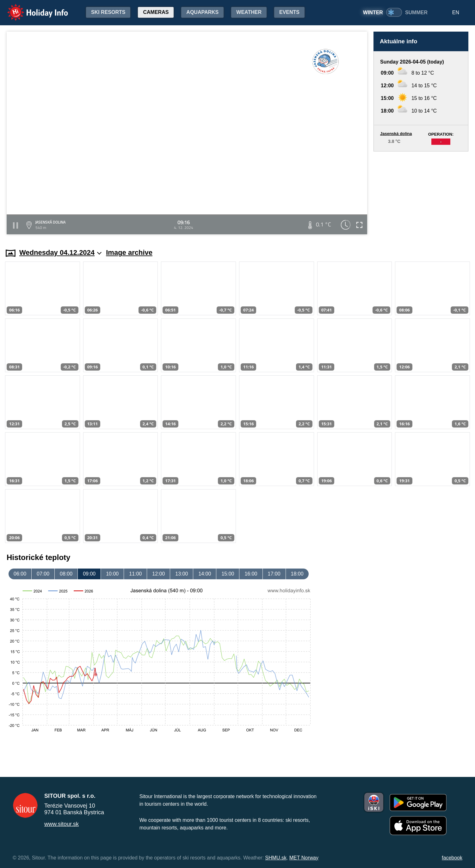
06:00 (20, 574)
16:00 (251, 574)
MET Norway (304, 858)
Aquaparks (202, 12)
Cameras (156, 12)
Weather (249, 12)
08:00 (66, 574)
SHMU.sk (276, 858)
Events (289, 12)
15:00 (228, 574)
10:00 (112, 574)
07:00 (43, 574)
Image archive (129, 252)
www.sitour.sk (62, 824)
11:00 (135, 574)
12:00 (158, 574)
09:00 (89, 574)
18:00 (297, 574)
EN (456, 12)
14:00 (205, 574)
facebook (452, 858)
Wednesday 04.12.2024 (60, 252)
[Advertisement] (421, 194)
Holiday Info (32, 8)
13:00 (182, 574)
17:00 (274, 574)
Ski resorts (108, 12)
